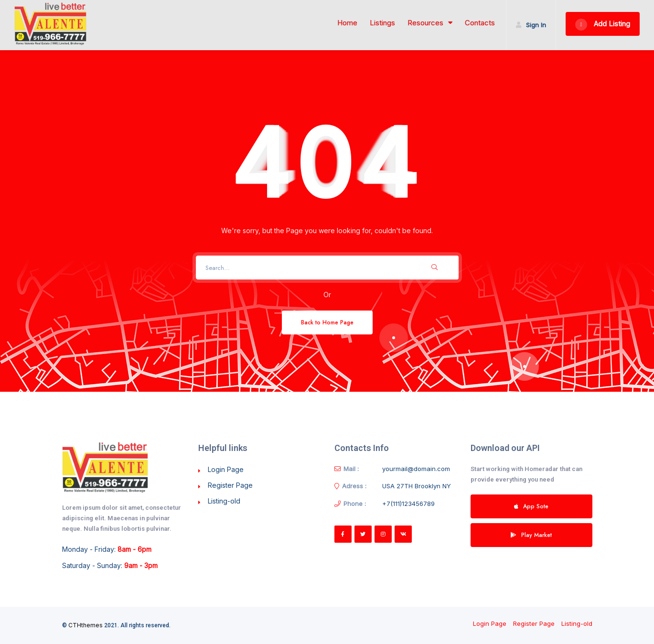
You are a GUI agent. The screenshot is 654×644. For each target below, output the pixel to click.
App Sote (531, 506)
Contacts (480, 23)
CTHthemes (86, 625)
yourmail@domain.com (416, 469)
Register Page (230, 485)
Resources (430, 23)
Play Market (531, 535)
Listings (382, 23)
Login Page (226, 469)
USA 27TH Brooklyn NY (417, 486)
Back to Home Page (327, 322)
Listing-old (224, 501)
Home (347, 23)
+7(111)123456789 (408, 504)
